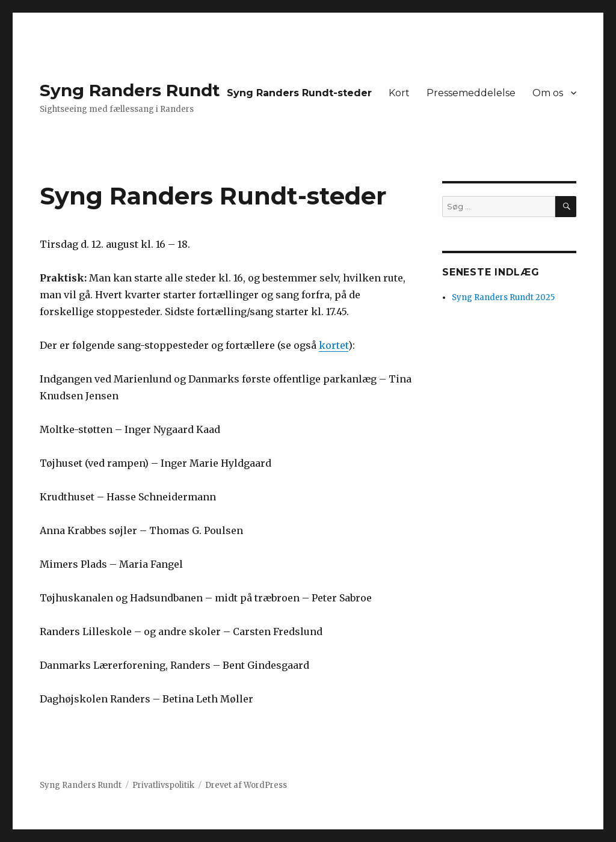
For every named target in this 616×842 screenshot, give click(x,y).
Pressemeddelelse (471, 93)
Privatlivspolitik (163, 785)
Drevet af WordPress (246, 785)
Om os (548, 93)
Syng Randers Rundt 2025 (503, 297)
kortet (334, 345)
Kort (399, 93)
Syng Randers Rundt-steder (299, 93)
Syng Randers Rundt (130, 90)
